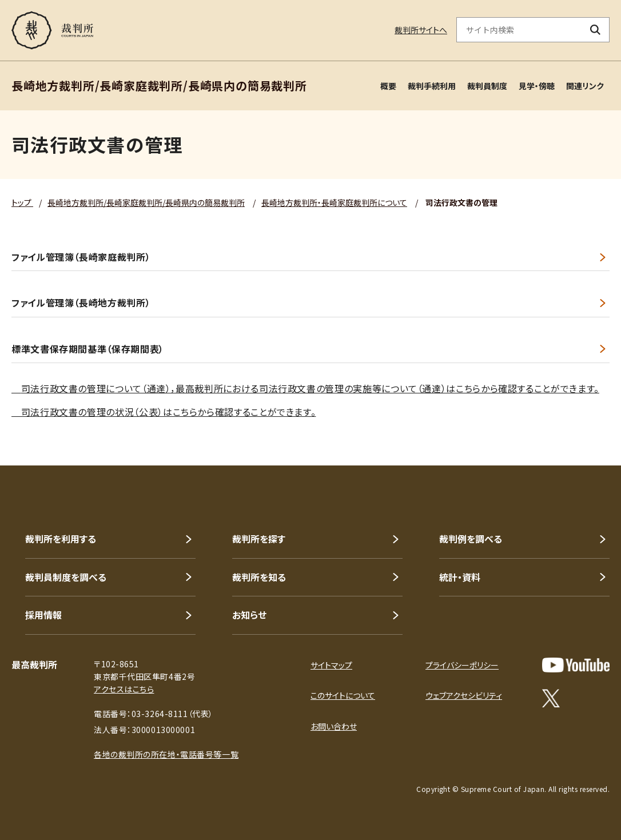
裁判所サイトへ (421, 30)
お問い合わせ (334, 726)
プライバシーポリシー (462, 665)
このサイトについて (343, 695)
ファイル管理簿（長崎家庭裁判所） (81, 257)
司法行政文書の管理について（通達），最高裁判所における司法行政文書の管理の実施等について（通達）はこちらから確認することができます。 (310, 388)
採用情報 (43, 615)
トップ (22, 202)
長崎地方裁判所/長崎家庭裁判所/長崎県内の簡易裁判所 (146, 202)
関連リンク (585, 86)
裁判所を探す (259, 539)
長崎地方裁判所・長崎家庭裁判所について (334, 202)
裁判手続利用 (432, 86)
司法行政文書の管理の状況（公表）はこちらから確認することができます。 (164, 412)
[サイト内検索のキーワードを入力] (519, 30)
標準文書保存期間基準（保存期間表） (88, 349)
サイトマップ (331, 665)
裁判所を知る (259, 577)
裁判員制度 (487, 86)
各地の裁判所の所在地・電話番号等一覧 (166, 754)
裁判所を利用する (61, 539)
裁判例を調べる (471, 539)
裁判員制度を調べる (66, 577)
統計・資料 (460, 577)
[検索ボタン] (596, 30)
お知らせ (249, 615)
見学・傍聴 (537, 86)
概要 (388, 86)
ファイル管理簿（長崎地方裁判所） (81, 303)
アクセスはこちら (124, 689)
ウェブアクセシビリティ (464, 695)
